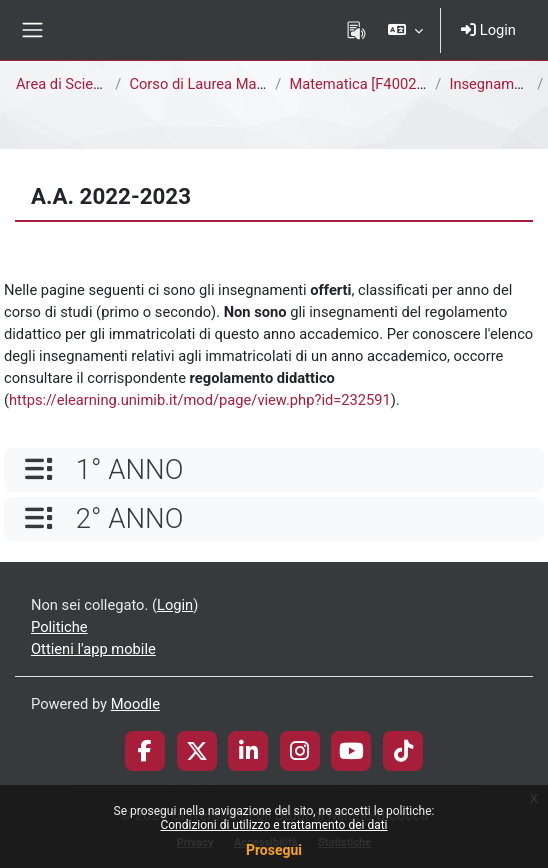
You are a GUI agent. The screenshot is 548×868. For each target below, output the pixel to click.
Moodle (135, 704)
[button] (405, 30)
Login (488, 30)
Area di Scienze (66, 84)
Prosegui (274, 850)
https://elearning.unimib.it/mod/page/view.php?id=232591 (200, 400)
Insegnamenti (493, 84)
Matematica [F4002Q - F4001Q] (391, 84)
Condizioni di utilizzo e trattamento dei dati (273, 825)
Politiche (59, 627)
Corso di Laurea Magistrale (216, 84)
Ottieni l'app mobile (93, 649)
